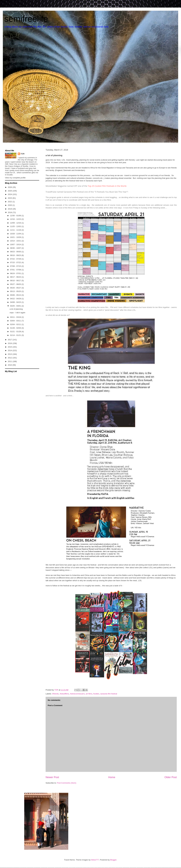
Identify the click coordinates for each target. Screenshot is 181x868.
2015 (10, 347)
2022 (10, 202)
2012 (10, 358)
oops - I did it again (17, 313)
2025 (10, 191)
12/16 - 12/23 (16, 219)
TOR (23, 154)
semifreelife (26, 19)
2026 (10, 187)
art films (89, 694)
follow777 (95, 860)
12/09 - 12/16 (16, 223)
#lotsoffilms (64, 694)
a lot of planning (16, 309)
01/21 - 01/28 (16, 332)
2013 (10, 354)
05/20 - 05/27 (16, 288)
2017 (10, 340)
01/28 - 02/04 (16, 328)
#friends (55, 694)
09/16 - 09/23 (16, 255)
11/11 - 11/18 (16, 230)
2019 (10, 209)
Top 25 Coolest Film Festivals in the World (107, 186)
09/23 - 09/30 (16, 252)
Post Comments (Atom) (67, 783)
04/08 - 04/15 (16, 302)
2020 (10, 205)
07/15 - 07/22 (16, 262)
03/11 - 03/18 (16, 317)
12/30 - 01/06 (16, 216)
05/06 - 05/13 (16, 295)
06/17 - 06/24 (16, 277)
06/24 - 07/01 (16, 273)
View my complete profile (15, 178)
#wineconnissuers (77, 694)
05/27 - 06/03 (16, 284)
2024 (10, 194)
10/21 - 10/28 (16, 237)
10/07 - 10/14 (16, 244)
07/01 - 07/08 (16, 270)
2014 (10, 350)
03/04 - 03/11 (16, 321)
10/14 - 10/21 (16, 241)
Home (112, 777)
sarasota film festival (109, 694)
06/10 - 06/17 (16, 281)
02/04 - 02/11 (16, 324)
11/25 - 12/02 (16, 226)
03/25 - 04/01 (16, 306)
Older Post (171, 777)
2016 (10, 343)
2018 (10, 212)
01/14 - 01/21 (16, 335)
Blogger (113, 860)
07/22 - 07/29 (16, 259)
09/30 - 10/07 (16, 248)
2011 (10, 361)
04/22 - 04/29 (16, 299)
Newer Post (52, 777)
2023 (10, 198)
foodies (96, 694)
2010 (10, 365)
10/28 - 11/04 (16, 234)
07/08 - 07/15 (16, 266)
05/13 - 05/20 (16, 291)
